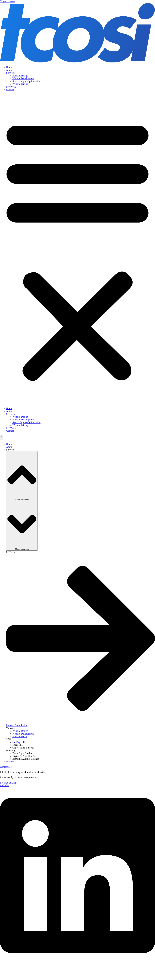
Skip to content (8, 1)
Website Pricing (20, 84)
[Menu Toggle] (2, 437)
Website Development (23, 78)
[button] (77, 249)
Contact (10, 89)
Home (9, 67)
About (9, 70)
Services (10, 73)
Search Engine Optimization (26, 81)
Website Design (20, 76)
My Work (11, 87)
